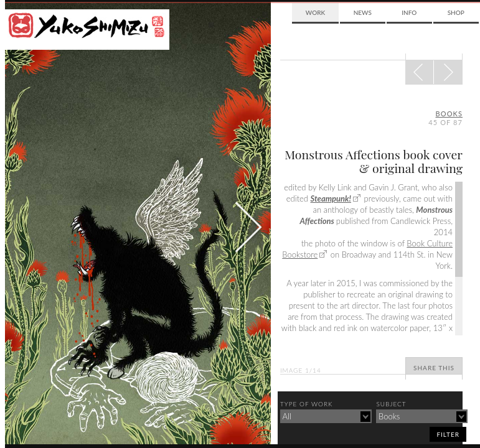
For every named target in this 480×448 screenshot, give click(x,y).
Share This (434, 368)
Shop (456, 12)
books (449, 114)
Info (409, 12)
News (363, 12)
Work (315, 12)
